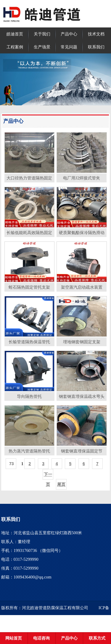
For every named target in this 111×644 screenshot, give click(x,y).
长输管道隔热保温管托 (29, 342)
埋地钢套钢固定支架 (82, 342)
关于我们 (42, 34)
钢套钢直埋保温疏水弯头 (82, 396)
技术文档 (96, 34)
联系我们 (96, 47)
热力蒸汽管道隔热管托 (29, 451)
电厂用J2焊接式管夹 (82, 178)
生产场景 (42, 47)
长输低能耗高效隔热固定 (29, 233)
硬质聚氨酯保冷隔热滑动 (82, 233)
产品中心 (69, 34)
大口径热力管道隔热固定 (29, 178)
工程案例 (15, 47)
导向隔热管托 (29, 396)
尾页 (61, 484)
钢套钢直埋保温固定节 (82, 451)
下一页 (48, 476)
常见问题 (69, 47)
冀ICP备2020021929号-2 (36, 622)
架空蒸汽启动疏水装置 (82, 287)
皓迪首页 (15, 34)
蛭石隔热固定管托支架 (29, 287)
